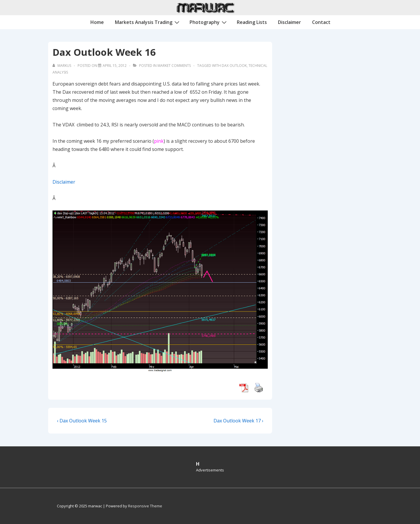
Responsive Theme (145, 506)
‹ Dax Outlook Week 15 (82, 421)
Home (97, 22)
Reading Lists (252, 22)
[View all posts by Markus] (62, 66)
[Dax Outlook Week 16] (115, 66)
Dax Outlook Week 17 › (238, 421)
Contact (321, 22)
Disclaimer (289, 22)
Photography (209, 22)
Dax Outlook (234, 66)
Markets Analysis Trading (148, 22)
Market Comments (174, 66)
